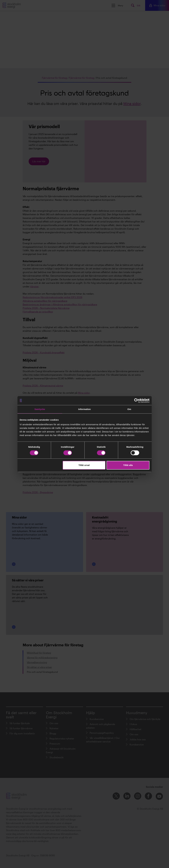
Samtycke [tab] (40, 409)
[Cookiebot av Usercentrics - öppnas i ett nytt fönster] (136, 401)
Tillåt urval (84, 465)
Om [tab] (129, 409)
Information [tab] (85, 409)
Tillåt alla (128, 465)
